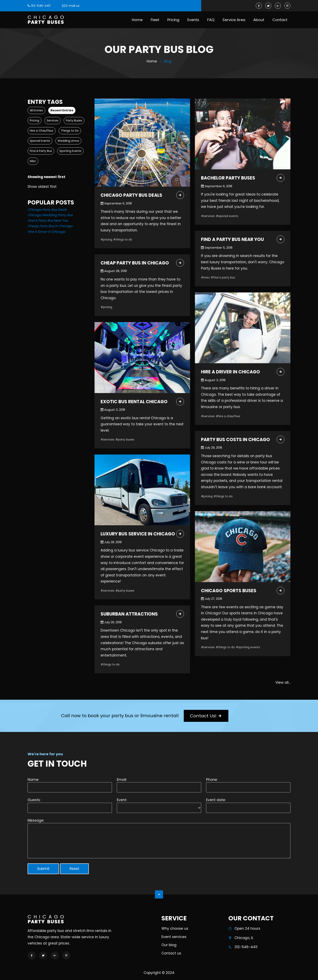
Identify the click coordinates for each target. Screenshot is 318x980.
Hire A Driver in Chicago (46, 232)
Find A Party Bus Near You (48, 221)
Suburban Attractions (129, 614)
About (259, 20)
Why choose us (175, 931)
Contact (280, 20)
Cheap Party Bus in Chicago (50, 226)
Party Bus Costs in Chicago (235, 440)
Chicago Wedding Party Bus (50, 215)
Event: (122, 800)
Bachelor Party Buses (228, 178)
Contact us (171, 956)
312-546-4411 (41, 6)
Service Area (234, 20)
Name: (33, 780)
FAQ (211, 20)
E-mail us (73, 6)
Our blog (169, 948)
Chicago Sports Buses (229, 591)
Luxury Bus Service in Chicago (138, 534)
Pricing (173, 20)
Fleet (155, 20)
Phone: (212, 780)
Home (137, 20)
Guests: (34, 800)
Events (193, 20)
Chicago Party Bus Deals (47, 210)
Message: (36, 820)
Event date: (216, 800)
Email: (122, 780)
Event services (174, 939)
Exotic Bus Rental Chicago (134, 402)
